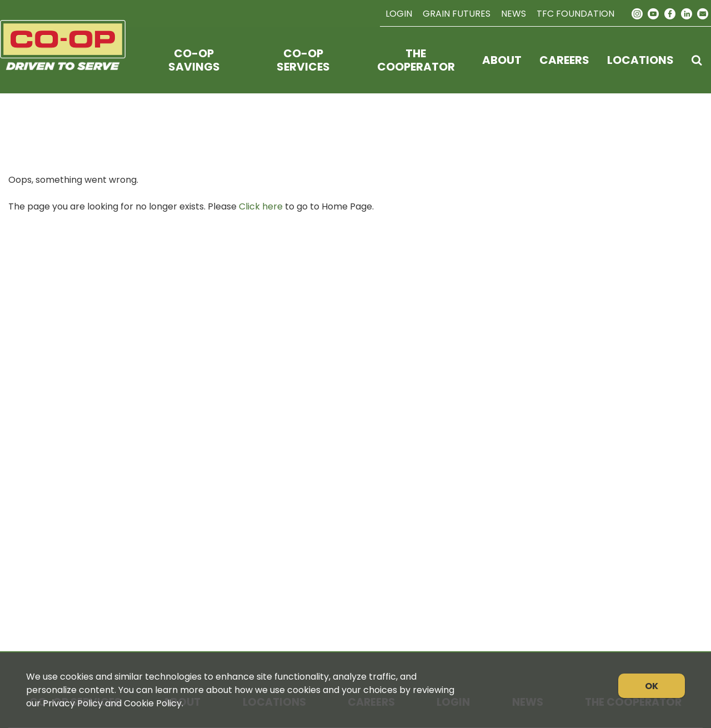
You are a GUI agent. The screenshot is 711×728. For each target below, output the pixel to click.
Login (399, 14)
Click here (261, 206)
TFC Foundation (575, 14)
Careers (564, 60)
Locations (640, 60)
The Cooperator (416, 60)
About (502, 60)
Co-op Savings (194, 60)
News (514, 14)
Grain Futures (457, 14)
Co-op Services (303, 60)
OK (652, 686)
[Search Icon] (697, 60)
